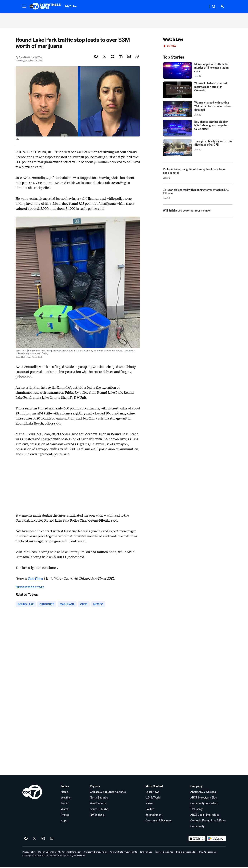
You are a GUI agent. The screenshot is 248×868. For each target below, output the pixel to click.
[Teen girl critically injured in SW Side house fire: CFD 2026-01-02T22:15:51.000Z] (198, 148)
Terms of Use (146, 853)
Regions (95, 787)
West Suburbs (98, 804)
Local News (152, 793)
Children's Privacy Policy (96, 853)
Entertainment (154, 816)
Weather (66, 799)
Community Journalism (204, 804)
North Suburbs (99, 799)
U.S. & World (153, 799)
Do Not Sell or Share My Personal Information (60, 853)
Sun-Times (36, 579)
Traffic (65, 804)
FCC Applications (208, 853)
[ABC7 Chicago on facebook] (26, 840)
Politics (150, 810)
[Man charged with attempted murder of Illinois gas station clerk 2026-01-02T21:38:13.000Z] (198, 71)
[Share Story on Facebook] (96, 57)
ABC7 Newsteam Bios (203, 799)
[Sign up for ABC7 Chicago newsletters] (52, 840)
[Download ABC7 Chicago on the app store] (197, 840)
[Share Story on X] (104, 57)
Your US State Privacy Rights (124, 853)
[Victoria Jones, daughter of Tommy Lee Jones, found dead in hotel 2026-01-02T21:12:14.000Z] (198, 174)
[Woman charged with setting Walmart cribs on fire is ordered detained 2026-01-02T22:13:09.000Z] (198, 110)
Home (64, 793)
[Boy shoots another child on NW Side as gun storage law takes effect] (198, 129)
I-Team (149, 804)
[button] (24, 6)
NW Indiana (97, 816)
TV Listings (197, 810)
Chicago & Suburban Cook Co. (108, 793)
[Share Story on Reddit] (112, 57)
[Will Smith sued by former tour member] (198, 213)
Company (196, 787)
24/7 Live (71, 6)
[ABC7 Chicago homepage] (45, 6)
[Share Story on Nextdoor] (121, 57)
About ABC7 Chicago (203, 793)
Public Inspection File (186, 853)
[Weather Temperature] (203, 6)
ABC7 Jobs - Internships (205, 816)
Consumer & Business (158, 822)
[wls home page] (32, 793)
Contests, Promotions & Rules (208, 822)
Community (197, 827)
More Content (154, 787)
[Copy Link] (137, 57)
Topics (65, 787)
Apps (64, 822)
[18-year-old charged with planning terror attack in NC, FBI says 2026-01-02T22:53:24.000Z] (198, 196)
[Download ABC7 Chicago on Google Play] (216, 840)
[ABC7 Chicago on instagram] (43, 840)
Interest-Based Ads (164, 853)
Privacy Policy (29, 853)
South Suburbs (99, 810)
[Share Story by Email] (129, 57)
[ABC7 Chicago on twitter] (35, 840)
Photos (65, 816)
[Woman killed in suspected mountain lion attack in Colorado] (198, 91)
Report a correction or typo (30, 588)
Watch (65, 810)
